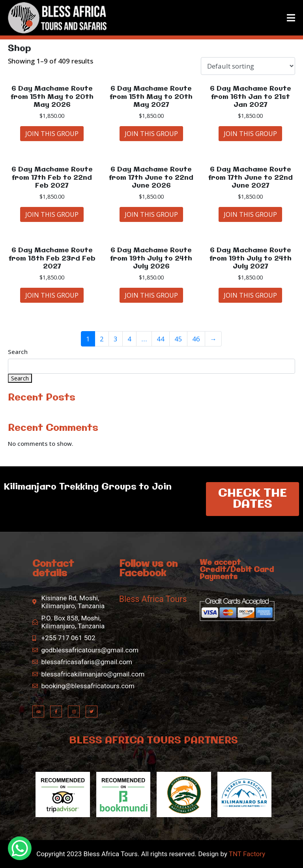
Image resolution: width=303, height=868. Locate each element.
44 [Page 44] (161, 339)
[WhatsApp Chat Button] (20, 848)
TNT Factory (247, 854)
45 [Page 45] (178, 339)
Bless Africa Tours (153, 599)
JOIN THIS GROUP (52, 134)
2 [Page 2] (102, 339)
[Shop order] (248, 66)
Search (18, 352)
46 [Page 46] (196, 339)
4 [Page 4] (129, 339)
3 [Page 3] (116, 339)
